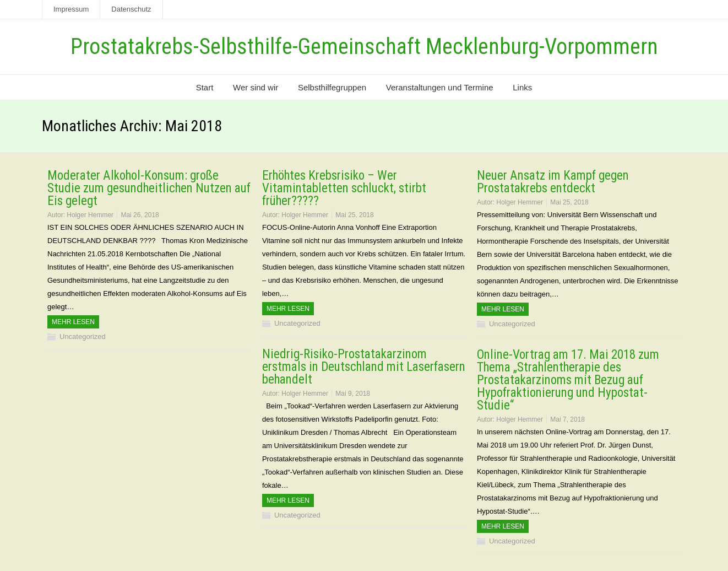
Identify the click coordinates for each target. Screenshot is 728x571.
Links (522, 87)
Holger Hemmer (90, 215)
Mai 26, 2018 (140, 215)
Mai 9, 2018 (353, 394)
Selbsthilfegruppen (332, 87)
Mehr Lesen (73, 322)
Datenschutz (131, 9)
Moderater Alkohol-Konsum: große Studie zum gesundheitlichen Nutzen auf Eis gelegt (149, 188)
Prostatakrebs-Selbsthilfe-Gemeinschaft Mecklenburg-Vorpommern (364, 47)
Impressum (71, 9)
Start (205, 87)
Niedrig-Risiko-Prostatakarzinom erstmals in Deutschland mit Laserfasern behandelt (364, 367)
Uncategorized (83, 336)
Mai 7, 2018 (567, 419)
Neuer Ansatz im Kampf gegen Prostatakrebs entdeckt (553, 182)
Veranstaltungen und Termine (440, 87)
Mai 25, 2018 (354, 215)
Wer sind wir (256, 87)
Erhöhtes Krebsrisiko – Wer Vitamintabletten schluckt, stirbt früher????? (344, 188)
